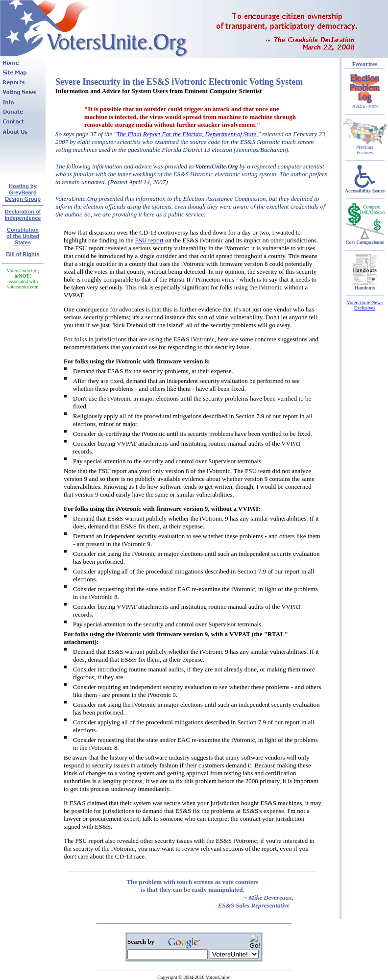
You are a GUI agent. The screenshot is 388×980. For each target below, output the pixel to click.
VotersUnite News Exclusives (365, 305)
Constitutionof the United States (23, 236)
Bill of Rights (23, 254)
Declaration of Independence (23, 215)
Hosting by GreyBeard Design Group (23, 192)
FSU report (149, 240)
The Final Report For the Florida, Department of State (187, 134)
